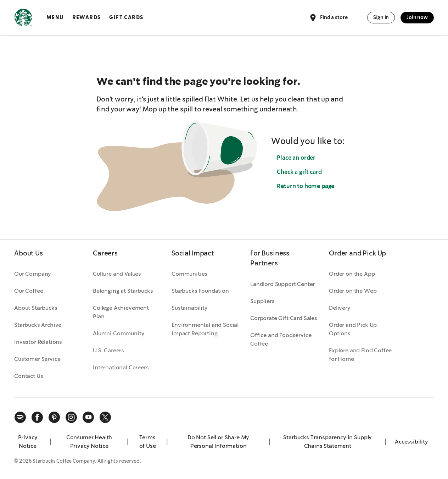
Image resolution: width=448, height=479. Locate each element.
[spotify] (20, 417)
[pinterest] (54, 417)
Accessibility (411, 442)
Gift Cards (126, 17)
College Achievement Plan (121, 312)
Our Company (33, 274)
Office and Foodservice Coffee (281, 339)
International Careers (121, 367)
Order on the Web (353, 291)
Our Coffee (29, 291)
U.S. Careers (108, 350)
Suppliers (262, 301)
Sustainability (190, 308)
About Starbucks (36, 308)
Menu (55, 17)
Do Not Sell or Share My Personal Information (218, 442)
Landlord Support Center (282, 284)
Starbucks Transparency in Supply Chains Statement (327, 442)
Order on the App (352, 274)
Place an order (296, 158)
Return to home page (306, 186)
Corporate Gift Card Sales (284, 318)
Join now (417, 17)
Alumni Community (119, 333)
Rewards (87, 17)
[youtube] (88, 417)
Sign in (381, 17)
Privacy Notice (28, 442)
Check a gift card (299, 172)
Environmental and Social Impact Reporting (205, 329)
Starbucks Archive (38, 325)
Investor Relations (38, 342)
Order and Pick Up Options (353, 329)
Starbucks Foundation (200, 291)
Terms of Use (148, 442)
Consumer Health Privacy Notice (89, 442)
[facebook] (37, 417)
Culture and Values (117, 274)
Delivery (340, 308)
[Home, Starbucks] (23, 19)
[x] (105, 417)
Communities (189, 274)
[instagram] (71, 417)
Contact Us (29, 376)
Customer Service (37, 359)
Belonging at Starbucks (123, 291)
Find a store (328, 18)
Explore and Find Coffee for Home (360, 355)
